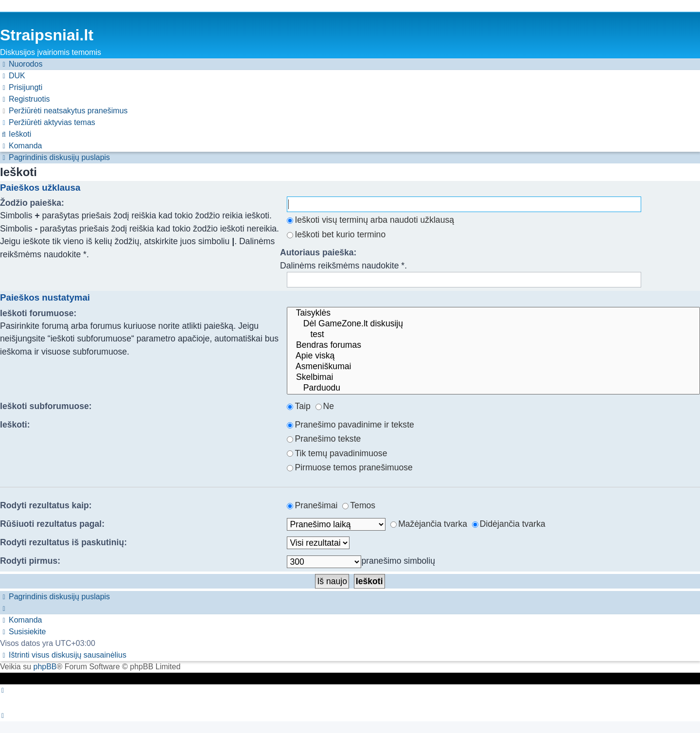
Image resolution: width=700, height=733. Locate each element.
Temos (359, 505)
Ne (325, 406)
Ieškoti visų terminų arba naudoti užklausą (370, 220)
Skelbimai (493, 377)
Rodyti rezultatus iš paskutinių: (63, 542)
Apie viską (493, 356)
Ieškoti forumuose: (38, 313)
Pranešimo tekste (324, 439)
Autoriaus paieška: (318, 252)
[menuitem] (13, 76)
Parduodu (493, 388)
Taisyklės (493, 313)
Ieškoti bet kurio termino (336, 234)
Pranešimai (312, 505)
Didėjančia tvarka (509, 524)
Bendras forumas (493, 345)
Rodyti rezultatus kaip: (46, 505)
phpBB (45, 667)
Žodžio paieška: (32, 203)
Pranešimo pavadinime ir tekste (350, 425)
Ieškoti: (15, 425)
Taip (298, 406)
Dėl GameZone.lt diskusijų (493, 324)
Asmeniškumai (493, 367)
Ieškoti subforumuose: (46, 406)
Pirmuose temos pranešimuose (350, 467)
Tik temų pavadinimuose (337, 453)
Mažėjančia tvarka (429, 524)
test (493, 335)
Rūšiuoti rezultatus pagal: (52, 524)
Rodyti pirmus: (30, 561)
